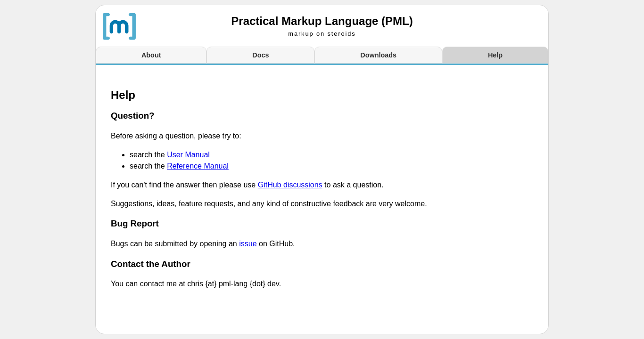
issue (248, 244)
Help (495, 55)
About (151, 55)
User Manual (188, 155)
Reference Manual (198, 166)
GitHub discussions (290, 185)
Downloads (378, 55)
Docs (260, 55)
